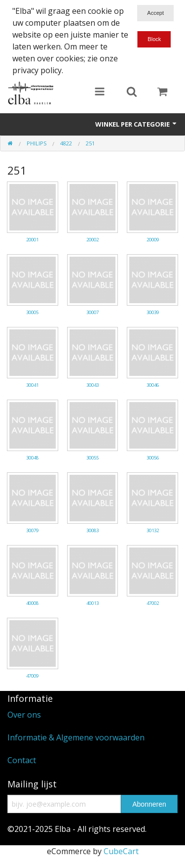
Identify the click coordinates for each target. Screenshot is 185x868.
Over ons (24, 715)
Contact (22, 760)
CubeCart (121, 851)
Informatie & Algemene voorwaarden (76, 737)
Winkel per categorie (136, 124)
